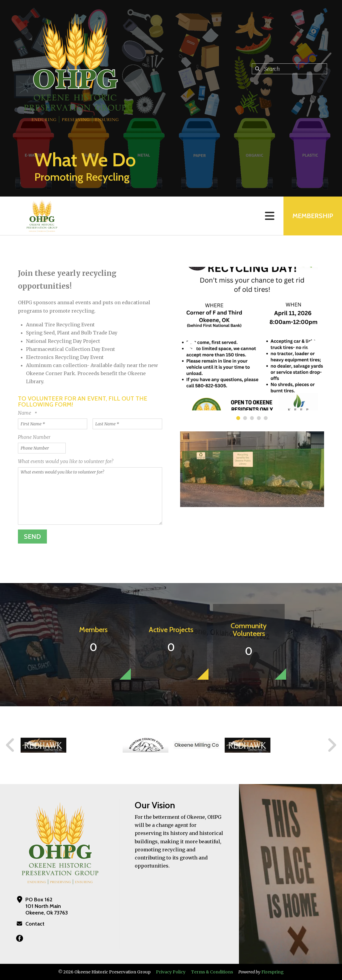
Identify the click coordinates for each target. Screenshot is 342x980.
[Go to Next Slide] (332, 745)
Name (25, 413)
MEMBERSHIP (313, 216)
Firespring (273, 972)
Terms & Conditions (212, 972)
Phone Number (34, 437)
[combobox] (289, 69)
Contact (35, 924)
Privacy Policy (171, 972)
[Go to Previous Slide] (10, 745)
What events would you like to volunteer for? (66, 461)
